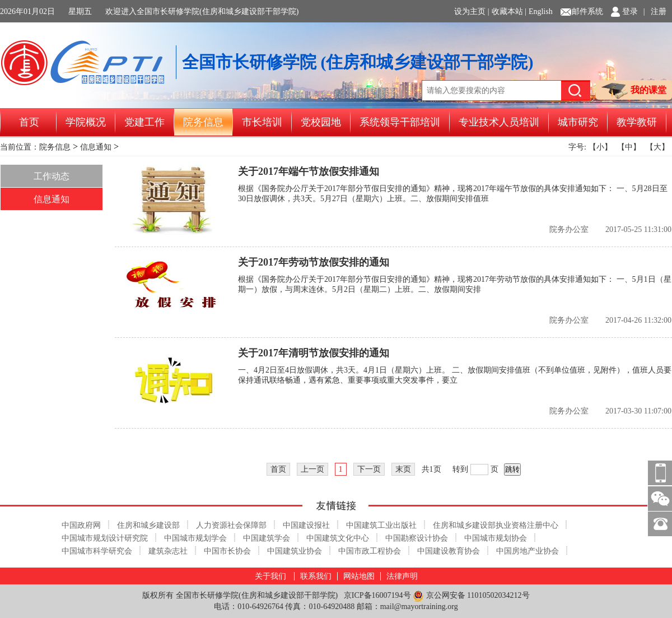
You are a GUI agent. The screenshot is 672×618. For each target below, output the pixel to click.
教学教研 (637, 122)
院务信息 (203, 122)
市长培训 (262, 122)
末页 (403, 469)
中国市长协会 (227, 551)
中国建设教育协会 (449, 551)
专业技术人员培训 (499, 122)
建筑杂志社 (168, 551)
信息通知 (96, 147)
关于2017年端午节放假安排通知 (309, 171)
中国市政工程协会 (370, 551)
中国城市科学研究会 (97, 551)
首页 (29, 122)
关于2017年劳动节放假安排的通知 (314, 262)
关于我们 (270, 576)
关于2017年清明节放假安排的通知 (314, 353)
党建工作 (144, 122)
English (541, 11)
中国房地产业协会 (528, 551)
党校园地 (321, 122)
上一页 (312, 469)
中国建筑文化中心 (338, 538)
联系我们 (316, 576)
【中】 (629, 147)
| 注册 (655, 11)
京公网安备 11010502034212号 (471, 596)
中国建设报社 (306, 525)
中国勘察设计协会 (417, 538)
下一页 (369, 469)
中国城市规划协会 (496, 538)
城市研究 (578, 122)
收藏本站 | (509, 11)
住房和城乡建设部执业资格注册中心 (496, 525)
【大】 (657, 147)
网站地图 (359, 576)
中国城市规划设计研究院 (105, 538)
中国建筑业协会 (295, 551)
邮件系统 (587, 11)
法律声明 (402, 576)
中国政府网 (81, 525)
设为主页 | (472, 11)
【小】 (600, 147)
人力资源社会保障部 (231, 525)
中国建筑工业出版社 (381, 525)
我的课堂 (634, 91)
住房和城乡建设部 (148, 525)
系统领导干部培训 (400, 122)
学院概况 (86, 122)
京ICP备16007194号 (377, 595)
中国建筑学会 (267, 538)
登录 (630, 11)
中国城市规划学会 (195, 538)
